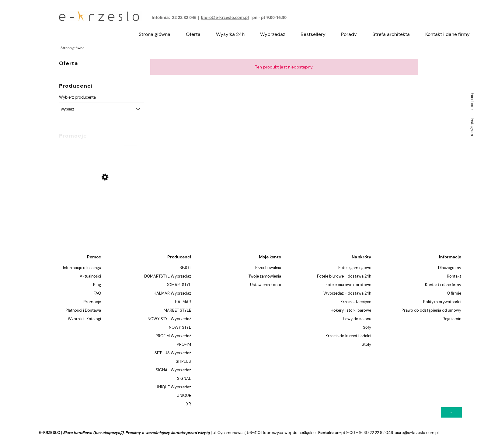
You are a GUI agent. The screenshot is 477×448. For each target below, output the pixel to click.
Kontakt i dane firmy (443, 285)
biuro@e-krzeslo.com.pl (417, 433)
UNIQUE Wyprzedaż (173, 387)
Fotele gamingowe (355, 268)
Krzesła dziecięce (356, 302)
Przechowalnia (268, 268)
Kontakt (454, 276)
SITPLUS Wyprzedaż (173, 353)
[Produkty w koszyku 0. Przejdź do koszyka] (415, 16)
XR (189, 404)
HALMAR (183, 302)
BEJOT (185, 268)
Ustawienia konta (266, 285)
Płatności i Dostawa (83, 310)
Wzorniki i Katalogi (84, 319)
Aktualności (90, 276)
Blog (97, 285)
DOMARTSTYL (178, 285)
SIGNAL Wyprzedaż (173, 370)
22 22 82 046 (381, 433)
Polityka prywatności (442, 302)
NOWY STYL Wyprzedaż (169, 319)
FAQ (97, 293)
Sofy (367, 327)
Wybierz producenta (77, 97)
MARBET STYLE (177, 310)
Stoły (366, 344)
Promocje (92, 302)
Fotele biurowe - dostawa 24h (344, 276)
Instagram (472, 127)
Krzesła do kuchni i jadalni (348, 336)
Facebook (472, 102)
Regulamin (452, 319)
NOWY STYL (180, 327)
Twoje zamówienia (265, 276)
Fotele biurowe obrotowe (348, 285)
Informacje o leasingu (82, 268)
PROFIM (184, 344)
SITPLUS (183, 361)
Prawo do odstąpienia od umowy (431, 310)
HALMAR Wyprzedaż (172, 293)
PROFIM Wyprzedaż (173, 336)
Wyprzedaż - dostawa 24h (347, 293)
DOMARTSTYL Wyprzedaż (168, 276)
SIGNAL (184, 378)
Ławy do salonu (357, 319)
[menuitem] (155, 34)
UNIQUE (184, 395)
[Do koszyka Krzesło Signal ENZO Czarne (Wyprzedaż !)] (131, 152)
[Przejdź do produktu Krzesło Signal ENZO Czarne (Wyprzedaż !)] (99, 193)
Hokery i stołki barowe (351, 310)
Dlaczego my (450, 268)
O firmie (454, 293)
